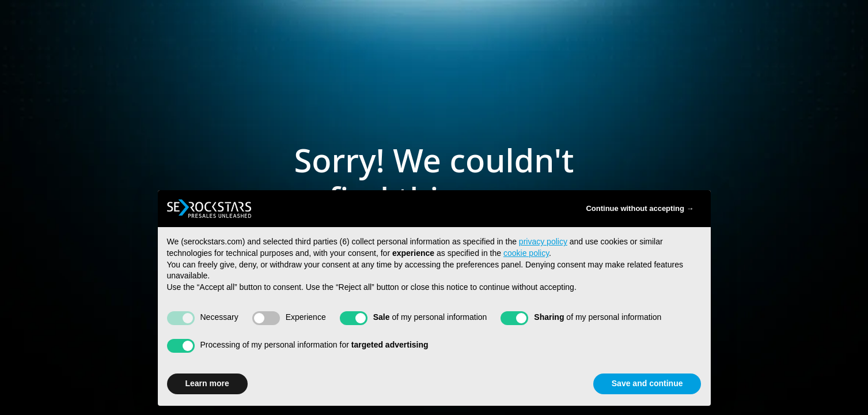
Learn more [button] (207, 383)
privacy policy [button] (543, 242)
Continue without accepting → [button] (640, 208)
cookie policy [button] (526, 253)
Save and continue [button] (647, 383)
